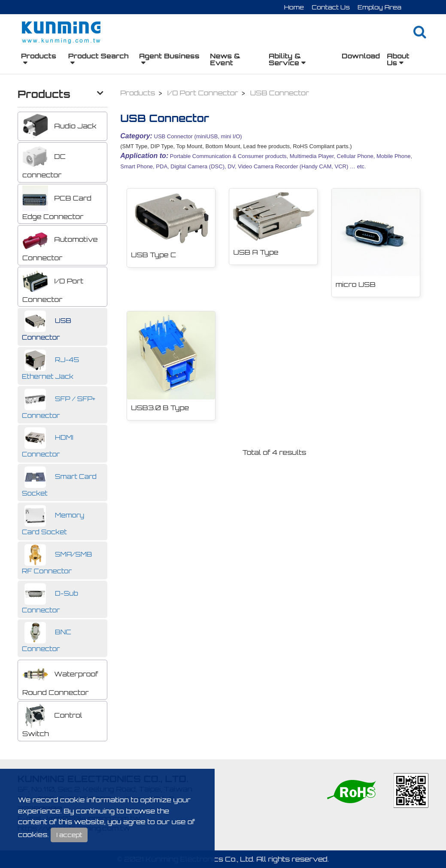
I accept (69, 835)
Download (361, 56)
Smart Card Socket (59, 482)
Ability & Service (285, 59)
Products (39, 56)
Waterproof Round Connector (60, 679)
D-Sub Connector (50, 599)
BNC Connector (47, 637)
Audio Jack (59, 126)
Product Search (99, 56)
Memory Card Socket (53, 521)
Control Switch (52, 720)
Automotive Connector (60, 244)
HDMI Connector (48, 443)
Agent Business (169, 56)
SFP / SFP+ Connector (59, 404)
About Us (398, 59)
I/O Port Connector (53, 286)
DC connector (44, 161)
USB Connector (47, 326)
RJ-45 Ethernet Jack (50, 365)
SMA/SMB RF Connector (57, 560)
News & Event (225, 59)
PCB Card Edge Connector (57, 203)
